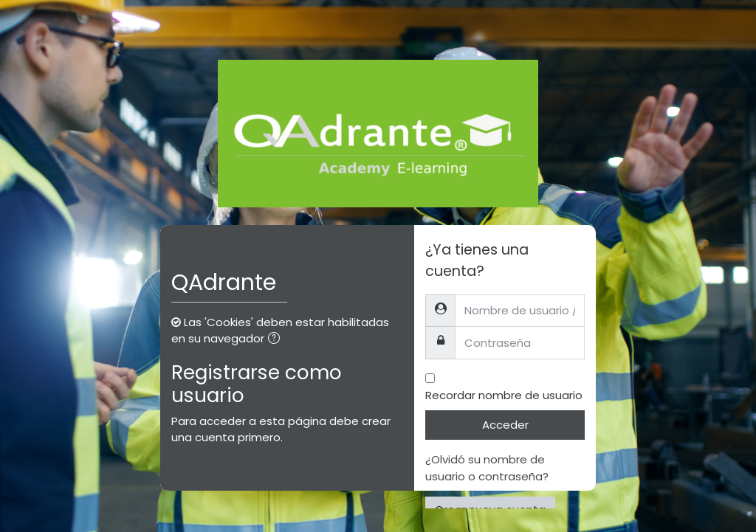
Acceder (505, 425)
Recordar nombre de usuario (504, 395)
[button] (277, 340)
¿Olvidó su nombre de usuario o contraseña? (487, 468)
